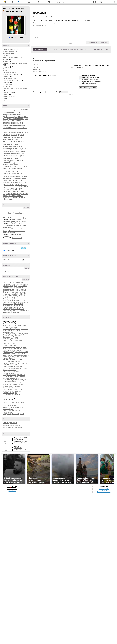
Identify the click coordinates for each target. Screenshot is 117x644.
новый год (23, 163)
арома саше (17, 110)
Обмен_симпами (19, 376)
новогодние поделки (13, 161)
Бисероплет (15, 367)
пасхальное (8, 167)
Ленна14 (25, 302)
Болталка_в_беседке (10, 393)
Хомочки (18, 350)
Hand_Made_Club (9, 383)
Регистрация (23, 2)
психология (6, 183)
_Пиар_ (5, 335)
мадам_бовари (15, 362)
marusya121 (23, 292)
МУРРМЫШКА (18, 304)
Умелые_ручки (24, 404)
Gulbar (20, 284)
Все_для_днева (8, 376)
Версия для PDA (104, 489)
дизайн (5, 117)
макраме (6, 83)
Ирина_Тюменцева (9, 301)
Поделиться (103, 42)
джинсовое (20, 115)
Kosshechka (7, 286)
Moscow (6, 386)
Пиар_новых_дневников (11, 372)
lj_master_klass (8, 426)
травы (9, 189)
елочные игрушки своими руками (16, 120)
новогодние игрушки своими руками (13, 143)
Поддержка (93, 2)
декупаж (16, 112)
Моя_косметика (8, 349)
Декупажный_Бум (22, 363)
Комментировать (40, 49)
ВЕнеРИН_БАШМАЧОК (18, 296)
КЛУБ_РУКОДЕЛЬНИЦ (10, 365)
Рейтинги (42, 2)
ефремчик (16, 312)
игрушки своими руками (11, 57)
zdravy (5, 330)
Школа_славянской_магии (12, 411)
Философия (7, 367)
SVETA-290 (12, 289)
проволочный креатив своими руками (15, 89)
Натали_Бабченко (19, 306)
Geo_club (6, 381)
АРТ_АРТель (22, 402)
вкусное (6, 59)
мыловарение (8, 87)
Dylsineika (19, 283)
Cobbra (10, 283)
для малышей (8, 79)
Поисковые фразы (20, 449)
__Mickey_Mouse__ (18, 385)
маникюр (12, 132)
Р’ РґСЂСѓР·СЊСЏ (17, 38)
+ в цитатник (57, 17)
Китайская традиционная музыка (15, 222)
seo (4, 110)
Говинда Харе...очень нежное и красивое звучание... (14, 232)
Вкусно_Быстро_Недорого (12, 394)
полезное (6, 67)
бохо (4, 112)
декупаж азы (9, 115)
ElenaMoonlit (7, 284)
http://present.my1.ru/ (40, 25)
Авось (53, 2)
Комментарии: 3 (18, 234)
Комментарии (20, 8)
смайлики (52, 75)
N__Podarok (23, 286)
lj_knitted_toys (7, 427)
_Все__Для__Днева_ (10, 344)
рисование (9, 185)
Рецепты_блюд (8, 412)
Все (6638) (26, 279)
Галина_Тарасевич (9, 297)
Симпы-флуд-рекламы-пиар (12, 391)
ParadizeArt (7, 402)
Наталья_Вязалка (9, 307)
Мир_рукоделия (21, 347)
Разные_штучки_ (9, 340)
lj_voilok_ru (17, 426)
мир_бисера (22, 353)
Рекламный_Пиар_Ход (10, 353)
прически (18, 180)
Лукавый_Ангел (8, 304)
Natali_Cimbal (7, 287)
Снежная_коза (14, 310)
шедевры (6, 271)
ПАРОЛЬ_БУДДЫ (16, 326)
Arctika (5, 283)
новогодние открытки (9, 151)
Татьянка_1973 (24, 310)
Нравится (94, 42)
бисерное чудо (8, 92)
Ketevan (25, 284)
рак (11, 182)
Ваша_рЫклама (8, 332)
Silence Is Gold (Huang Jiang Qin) (14, 218)
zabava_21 (6, 296)
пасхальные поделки (13, 174)
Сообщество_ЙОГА (9, 370)
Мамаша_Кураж (8, 409)
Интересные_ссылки (10, 375)
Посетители (18, 448)
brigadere (24, 289)
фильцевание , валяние (11, 75)
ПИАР (16, 332)
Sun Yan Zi (7, 236)
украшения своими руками (13, 190)
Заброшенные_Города (10, 337)
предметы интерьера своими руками (15, 63)
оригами (6, 77)
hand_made (13, 381)
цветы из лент (19, 198)
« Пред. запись (59, 49)
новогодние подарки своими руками (13, 157)
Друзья (11, 8)
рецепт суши (22, 183)
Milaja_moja (15, 286)
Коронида (19, 302)
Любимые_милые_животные (12, 357)
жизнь (19, 121)
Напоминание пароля (39, 72)
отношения (22, 165)
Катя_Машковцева (9, 302)
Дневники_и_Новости (21, 352)
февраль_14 (21, 375)
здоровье (8, 125)
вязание (6, 61)
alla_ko (18, 289)
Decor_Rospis (23, 380)
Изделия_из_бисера (20, 349)
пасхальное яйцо (20, 167)
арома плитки (10, 110)
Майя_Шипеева (8, 306)
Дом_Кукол (7, 355)
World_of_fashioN (14, 386)
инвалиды (21, 125)
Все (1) (27, 268)
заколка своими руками (13, 123)
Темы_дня (14, 402)
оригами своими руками (11, 165)
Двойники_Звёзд (8, 352)
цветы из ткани (9, 200)
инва (15, 125)
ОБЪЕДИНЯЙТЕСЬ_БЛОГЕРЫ (13, 360)
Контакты (104, 490)
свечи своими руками (13, 187)
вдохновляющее (8, 53)
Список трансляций (10, 423)
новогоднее (22, 132)
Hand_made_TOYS (9, 350)
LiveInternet (7, 2)
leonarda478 (23, 291)
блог (5, 98)
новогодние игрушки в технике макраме (13, 138)
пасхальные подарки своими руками (13, 170)
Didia (14, 283)
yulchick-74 (22, 294)
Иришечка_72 (20, 301)
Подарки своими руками (4, 11)
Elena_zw (15, 284)
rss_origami (7, 429)
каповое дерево (16, 128)
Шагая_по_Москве (23, 334)
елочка (21, 117)
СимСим (6, 310)
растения (16, 182)
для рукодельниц (9, 73)
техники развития (9, 51)
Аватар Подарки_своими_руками (15, 25)
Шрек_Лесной (8, 312)
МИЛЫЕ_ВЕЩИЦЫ (15, 335)
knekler (10, 291)
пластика (6, 94)
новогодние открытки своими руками (14, 152)
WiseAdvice (20, 407)
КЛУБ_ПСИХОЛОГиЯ (10, 373)
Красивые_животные (10, 342)
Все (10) (27, 208)
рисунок (18, 185)
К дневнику (70, 49)
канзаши (7, 128)
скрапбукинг (24, 187)
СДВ (21, 367)
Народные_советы (14, 330)
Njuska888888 (17, 287)
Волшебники (22, 365)
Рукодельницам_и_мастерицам (13, 414)
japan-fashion (7, 385)
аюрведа (24, 110)
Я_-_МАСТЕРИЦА (12, 389)
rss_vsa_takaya (17, 427)
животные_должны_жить (11, 378)
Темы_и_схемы (20, 340)
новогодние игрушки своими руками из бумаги (15, 148)
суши (5, 189)
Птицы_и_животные (10, 345)
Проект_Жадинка (19, 390)
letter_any (6, 292)
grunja (5, 291)
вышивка (6, 85)
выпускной (9, 112)
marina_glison (14, 292)
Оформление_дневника (11, 380)
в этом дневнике (10, 251)
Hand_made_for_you (10, 406)
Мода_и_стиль (23, 329)
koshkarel (15, 291)
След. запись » (81, 49)
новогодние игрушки (13, 135)
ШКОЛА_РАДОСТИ (9, 363)
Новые (106, 49)
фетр (11, 198)
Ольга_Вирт (19, 307)
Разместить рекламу (104, 492)
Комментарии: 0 (17, 220)
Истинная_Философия (10, 329)
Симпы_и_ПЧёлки (21, 368)
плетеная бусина (8, 176)
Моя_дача (6, 326)
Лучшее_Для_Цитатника (11, 388)
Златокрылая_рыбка (10, 299)
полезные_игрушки (9, 347)
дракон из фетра (13, 117)
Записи (5, 8)
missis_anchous (8, 294)
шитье (5, 55)
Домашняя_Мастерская (11, 339)
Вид (97, 2)
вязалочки (6, 362)
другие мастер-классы (10, 49)
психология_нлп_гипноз (11, 404)
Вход (32, 2)
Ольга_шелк (20, 309)
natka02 (16, 294)
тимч (21, 312)
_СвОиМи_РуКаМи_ (10, 334)
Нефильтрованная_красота (20, 355)
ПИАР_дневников (9, 368)
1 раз (42, 37)
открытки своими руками (11, 81)
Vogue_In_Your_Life (9, 407)
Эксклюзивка (15, 327)
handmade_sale (20, 383)
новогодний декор (11, 163)
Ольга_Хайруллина (9, 309)
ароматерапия (8, 96)
